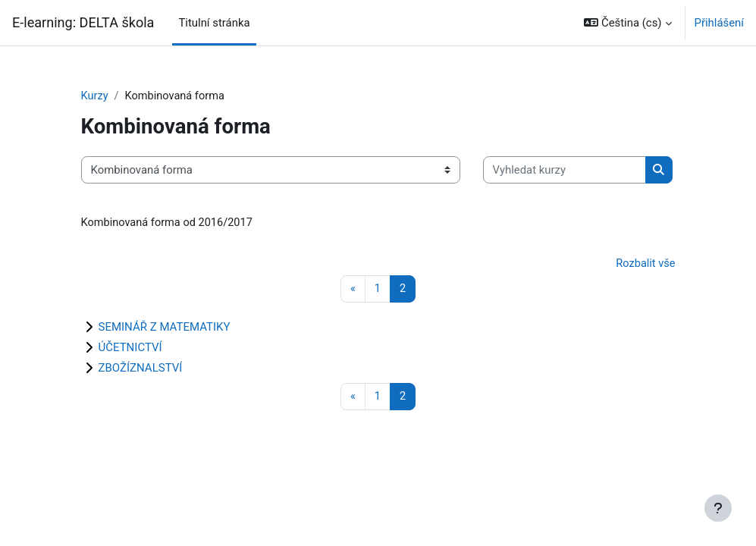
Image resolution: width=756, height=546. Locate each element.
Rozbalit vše (645, 265)
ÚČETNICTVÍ (130, 349)
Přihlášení (719, 23)
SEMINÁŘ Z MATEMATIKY (165, 328)
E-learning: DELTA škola (83, 22)
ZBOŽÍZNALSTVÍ (141, 369)
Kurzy (95, 96)
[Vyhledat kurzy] (565, 171)
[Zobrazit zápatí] (718, 508)
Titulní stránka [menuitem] (214, 23)
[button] (627, 23)
